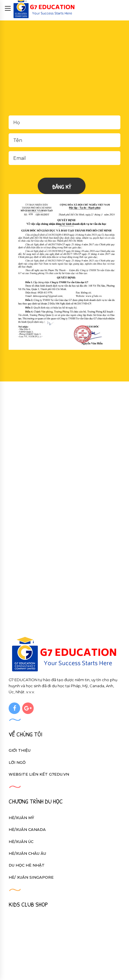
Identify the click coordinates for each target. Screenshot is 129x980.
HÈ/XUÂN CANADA (27, 829)
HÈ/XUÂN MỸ (21, 818)
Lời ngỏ (17, 762)
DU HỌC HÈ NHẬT (27, 865)
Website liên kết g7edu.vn (39, 774)
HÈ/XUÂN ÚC (21, 842)
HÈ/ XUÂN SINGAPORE (31, 877)
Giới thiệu (20, 750)
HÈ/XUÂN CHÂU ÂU (27, 853)
